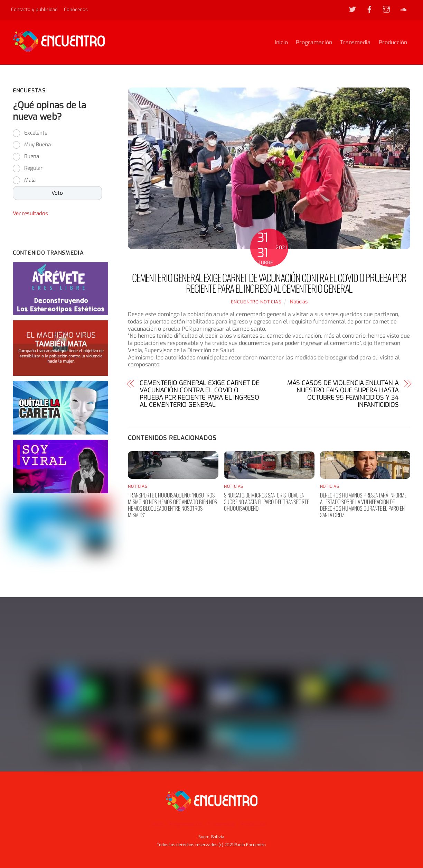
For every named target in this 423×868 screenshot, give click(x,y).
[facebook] (369, 9)
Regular (33, 168)
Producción (393, 42)
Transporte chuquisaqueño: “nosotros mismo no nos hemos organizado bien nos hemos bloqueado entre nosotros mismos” (172, 505)
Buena (32, 156)
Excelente (36, 133)
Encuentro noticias (256, 302)
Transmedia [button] (221, 824)
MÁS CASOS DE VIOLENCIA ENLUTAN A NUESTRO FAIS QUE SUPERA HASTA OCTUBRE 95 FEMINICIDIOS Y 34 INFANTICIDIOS (343, 394)
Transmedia (355, 42)
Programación (314, 42)
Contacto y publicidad (34, 9)
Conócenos (76, 9)
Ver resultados (30, 213)
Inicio (281, 42)
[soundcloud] (403, 9)
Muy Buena (37, 145)
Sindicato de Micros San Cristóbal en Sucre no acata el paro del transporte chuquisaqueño (266, 502)
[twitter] (352, 9)
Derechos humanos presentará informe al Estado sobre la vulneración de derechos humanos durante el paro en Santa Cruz (363, 505)
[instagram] (386, 9)
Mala (30, 180)
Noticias (299, 302)
